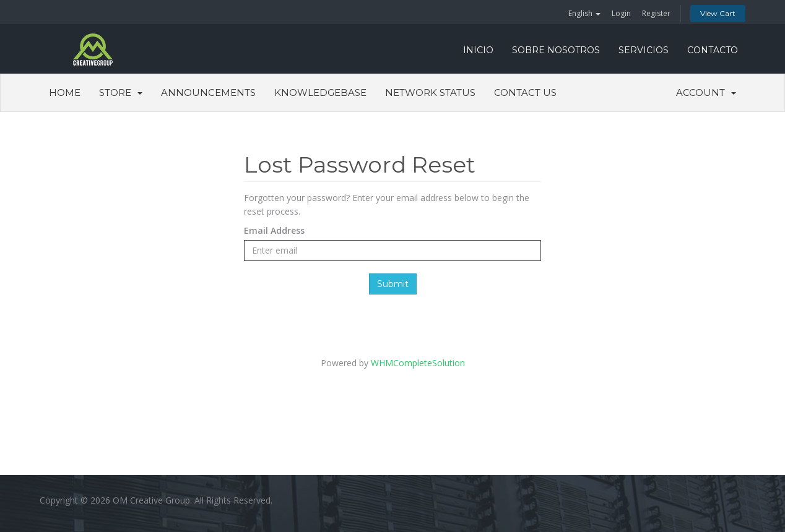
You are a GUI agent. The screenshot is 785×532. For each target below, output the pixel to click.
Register (656, 13)
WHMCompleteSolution (418, 363)
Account (706, 92)
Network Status (430, 92)
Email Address (274, 230)
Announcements (208, 92)
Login (621, 13)
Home (65, 92)
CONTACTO (713, 50)
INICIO (478, 50)
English (584, 13)
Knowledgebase (320, 92)
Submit (393, 284)
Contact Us (525, 92)
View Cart (718, 13)
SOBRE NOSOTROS (556, 50)
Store (121, 92)
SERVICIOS (644, 50)
